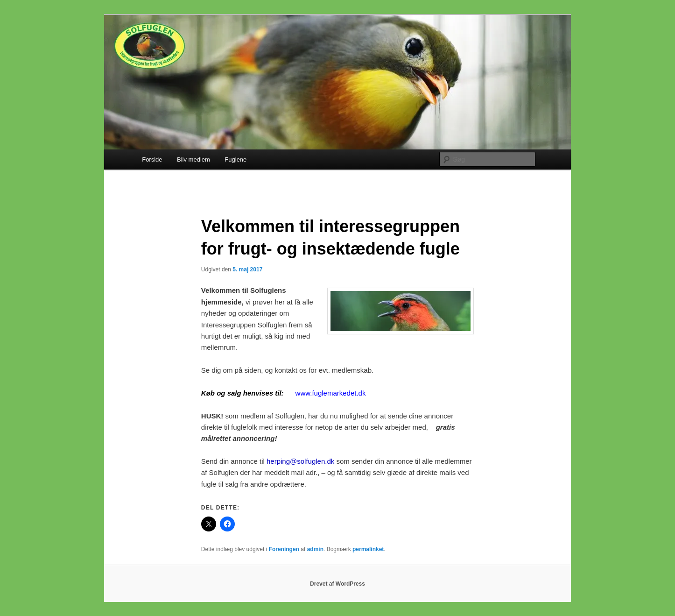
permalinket (368, 549)
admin (315, 549)
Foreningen (284, 549)
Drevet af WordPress (337, 584)
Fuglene (236, 159)
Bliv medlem (193, 159)
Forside (152, 159)
